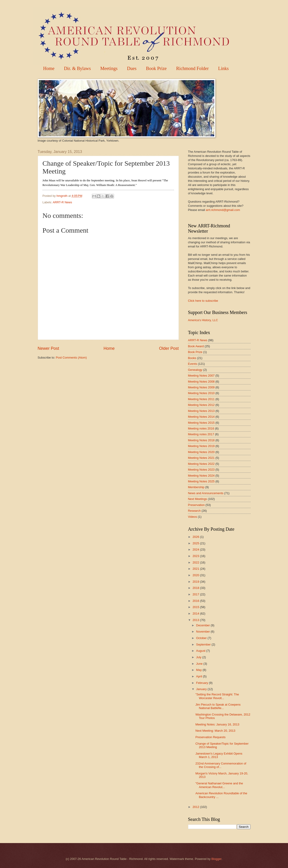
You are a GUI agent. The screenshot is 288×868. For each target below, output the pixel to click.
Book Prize (156, 68)
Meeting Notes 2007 (201, 376)
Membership (196, 487)
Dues (132, 68)
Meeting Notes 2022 (201, 464)
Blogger (217, 859)
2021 (196, 569)
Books (192, 358)
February (203, 683)
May (199, 670)
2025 (196, 543)
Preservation (196, 505)
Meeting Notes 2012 (201, 405)
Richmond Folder (193, 68)
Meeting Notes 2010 (201, 393)
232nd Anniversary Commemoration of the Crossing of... (221, 765)
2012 (196, 807)
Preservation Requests (211, 737)
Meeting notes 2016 (201, 428)
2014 (196, 614)
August (201, 651)
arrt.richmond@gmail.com (223, 210)
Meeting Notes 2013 (201, 411)
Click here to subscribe (203, 301)
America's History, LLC (203, 320)
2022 (196, 562)
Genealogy (195, 370)
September (204, 644)
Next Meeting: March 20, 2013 (215, 731)
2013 (196, 620)
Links (223, 68)
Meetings (109, 68)
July (199, 657)
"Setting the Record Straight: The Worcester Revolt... (217, 696)
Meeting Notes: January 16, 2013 (217, 724)
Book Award (196, 346)
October (202, 638)
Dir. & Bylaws (77, 68)
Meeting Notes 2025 (201, 481)
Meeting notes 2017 (201, 434)
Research (194, 511)
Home (49, 68)
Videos (193, 517)
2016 (196, 601)
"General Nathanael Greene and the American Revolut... (219, 785)
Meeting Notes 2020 (201, 452)
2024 (196, 550)
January (202, 689)
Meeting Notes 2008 (201, 382)
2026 (196, 537)
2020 (196, 575)
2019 (196, 582)
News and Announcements (206, 493)
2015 (196, 607)
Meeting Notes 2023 (201, 470)
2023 (196, 556)
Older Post (169, 348)
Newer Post (48, 348)
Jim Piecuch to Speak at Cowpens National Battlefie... (218, 706)
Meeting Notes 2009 (201, 387)
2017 (196, 594)
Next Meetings (198, 499)
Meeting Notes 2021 (201, 458)
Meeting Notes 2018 (201, 440)
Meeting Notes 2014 (201, 417)
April (200, 676)
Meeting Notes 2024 (201, 476)
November (203, 632)
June (200, 664)
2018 (196, 588)
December (203, 625)
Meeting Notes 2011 (201, 399)
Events (193, 364)
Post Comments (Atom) (71, 358)
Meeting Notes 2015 (201, 423)
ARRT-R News (62, 202)
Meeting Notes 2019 (201, 446)
